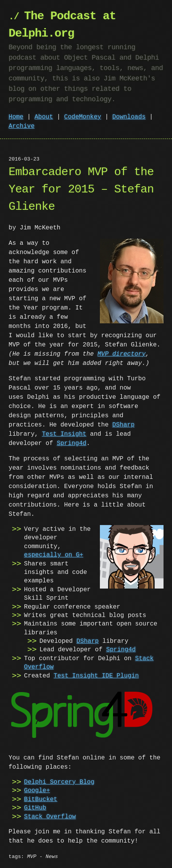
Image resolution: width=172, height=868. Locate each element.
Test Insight (64, 434)
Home (16, 117)
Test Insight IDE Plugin (96, 676)
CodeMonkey (83, 117)
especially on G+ (54, 555)
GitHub (35, 807)
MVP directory (122, 354)
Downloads (129, 117)
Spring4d (72, 443)
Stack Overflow (50, 816)
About (44, 117)
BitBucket (40, 799)
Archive (21, 126)
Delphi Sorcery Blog (59, 781)
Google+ (37, 790)
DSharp (123, 425)
